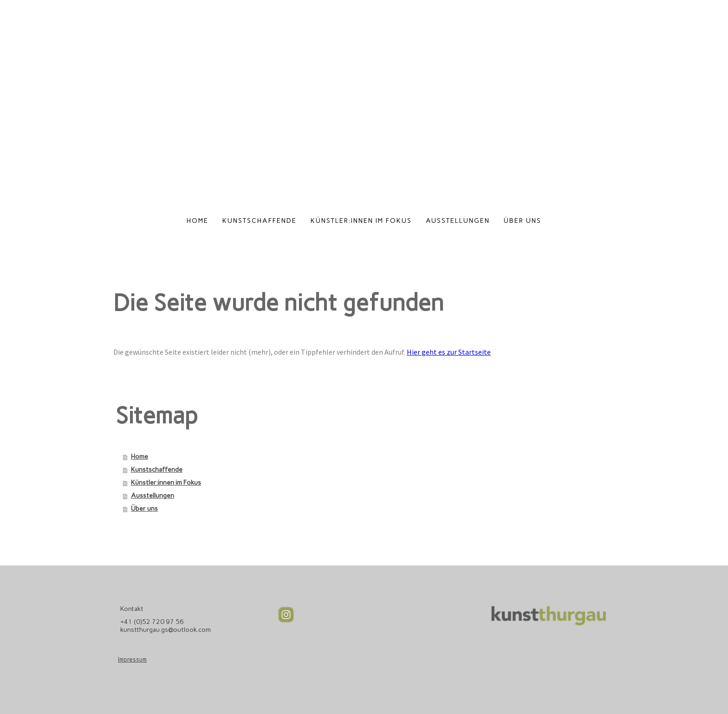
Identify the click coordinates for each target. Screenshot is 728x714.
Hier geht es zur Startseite (449, 352)
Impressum (132, 659)
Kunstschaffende (260, 221)
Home (198, 221)
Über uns (523, 221)
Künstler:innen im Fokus (361, 221)
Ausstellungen (458, 221)
